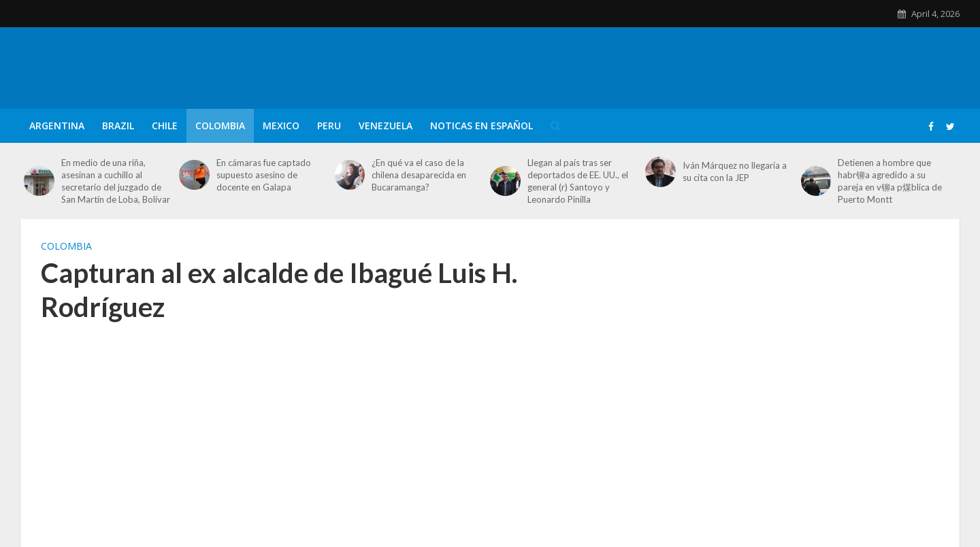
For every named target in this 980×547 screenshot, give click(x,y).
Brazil (118, 126)
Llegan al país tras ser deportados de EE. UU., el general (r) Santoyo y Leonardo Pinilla (578, 181)
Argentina (57, 126)
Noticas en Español (481, 126)
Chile (165, 126)
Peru (329, 126)
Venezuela (386, 126)
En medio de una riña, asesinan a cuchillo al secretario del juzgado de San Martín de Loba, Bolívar (116, 181)
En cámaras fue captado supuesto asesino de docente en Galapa (264, 175)
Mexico (281, 126)
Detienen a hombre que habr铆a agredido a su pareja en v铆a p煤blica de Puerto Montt (890, 181)
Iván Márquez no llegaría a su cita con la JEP (735, 171)
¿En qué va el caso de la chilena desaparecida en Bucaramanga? (419, 175)
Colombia (220, 126)
